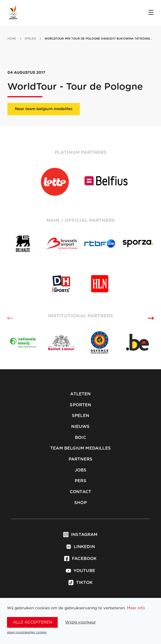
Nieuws (80, 427)
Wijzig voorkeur (80, 622)
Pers (80, 481)
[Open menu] (151, 13)
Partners (80, 459)
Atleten (80, 394)
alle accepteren (32, 622)
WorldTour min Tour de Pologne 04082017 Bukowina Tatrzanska (99, 39)
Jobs (81, 470)
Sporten (80, 405)
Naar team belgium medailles (44, 109)
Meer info (136, 608)
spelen (30, 39)
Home (12, 39)
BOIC (80, 438)
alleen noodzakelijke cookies (27, 632)
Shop (80, 503)
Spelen (80, 416)
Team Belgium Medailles (80, 448)
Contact (80, 492)
